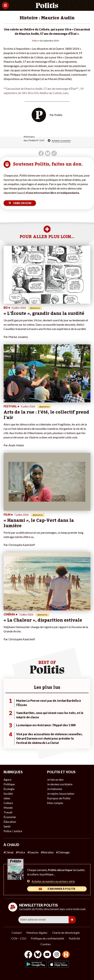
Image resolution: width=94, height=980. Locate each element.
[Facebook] (28, 955)
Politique (9, 784)
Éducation (10, 822)
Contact (17, 933)
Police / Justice (13, 831)
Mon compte (55, 803)
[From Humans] (66, 955)
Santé (7, 826)
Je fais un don (55, 779)
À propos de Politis (59, 798)
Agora (7, 779)
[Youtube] (47, 955)
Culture (8, 803)
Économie (10, 817)
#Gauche (33, 852)
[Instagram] (57, 955)
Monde (8, 808)
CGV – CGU (19, 938)
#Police (20, 852)
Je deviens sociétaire (60, 784)
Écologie (9, 789)
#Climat (9, 852)
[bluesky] (38, 955)
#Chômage (63, 852)
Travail (8, 812)
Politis (35, 41)
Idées (7, 798)
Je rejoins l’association (61, 793)
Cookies (46, 944)
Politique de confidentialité (48, 938)
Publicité (74, 938)
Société (8, 793)
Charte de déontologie (66, 933)
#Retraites (47, 852)
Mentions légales (37, 933)
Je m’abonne (55, 789)
